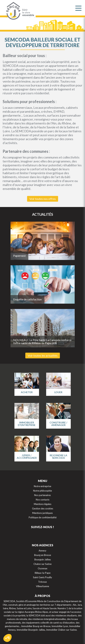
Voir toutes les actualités (43, 355)
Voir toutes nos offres (43, 199)
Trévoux (42, 582)
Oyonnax (43, 568)
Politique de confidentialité (43, 517)
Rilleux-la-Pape (43, 573)
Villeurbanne (42, 586)
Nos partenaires (42, 495)
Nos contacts (43, 500)
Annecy (42, 551)
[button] (7, 638)
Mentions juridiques (42, 513)
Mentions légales (43, 504)
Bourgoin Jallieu (43, 559)
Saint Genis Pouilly (42, 577)
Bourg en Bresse (43, 555)
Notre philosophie (42, 491)
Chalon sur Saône (42, 564)
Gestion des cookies (43, 508)
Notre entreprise (42, 486)
